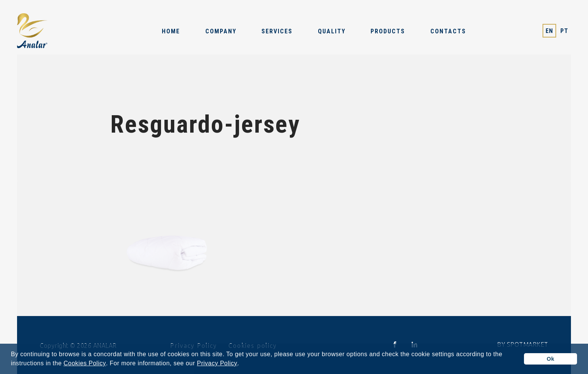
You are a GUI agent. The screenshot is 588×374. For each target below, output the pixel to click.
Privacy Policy (217, 363)
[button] (242, 364)
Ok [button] (550, 359)
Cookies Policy (85, 363)
